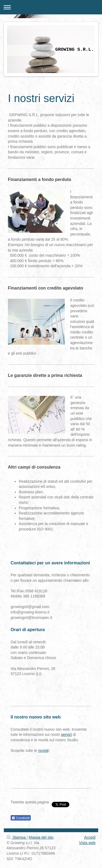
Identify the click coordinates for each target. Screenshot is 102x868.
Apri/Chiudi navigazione (51, 7)
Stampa (17, 837)
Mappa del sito (41, 837)
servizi (66, 735)
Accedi (90, 837)
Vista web (87, 843)
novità (43, 751)
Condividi (21, 818)
